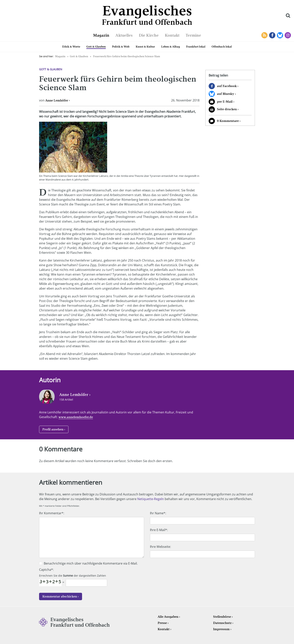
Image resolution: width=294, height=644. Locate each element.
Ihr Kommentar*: (52, 513)
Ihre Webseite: (160, 547)
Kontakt (172, 35)
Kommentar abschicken (60, 596)
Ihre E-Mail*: (159, 530)
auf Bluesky (226, 94)
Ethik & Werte (71, 47)
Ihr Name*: (158, 513)
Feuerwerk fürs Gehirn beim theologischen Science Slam (127, 56)
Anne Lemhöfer (57, 100)
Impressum (221, 629)
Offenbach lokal (222, 47)
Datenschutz (222, 623)
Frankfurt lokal (196, 47)
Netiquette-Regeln (151, 499)
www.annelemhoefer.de (76, 417)
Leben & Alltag (171, 47)
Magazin (101, 35)
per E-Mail (225, 102)
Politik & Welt (121, 47)
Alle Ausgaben (168, 617)
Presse (162, 623)
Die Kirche (149, 35)
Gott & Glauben (96, 47)
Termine (193, 35)
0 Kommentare (228, 121)
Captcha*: (46, 570)
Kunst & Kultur (145, 47)
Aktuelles (124, 35)
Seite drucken (227, 109)
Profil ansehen (53, 429)
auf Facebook (227, 86)
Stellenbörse (222, 617)
